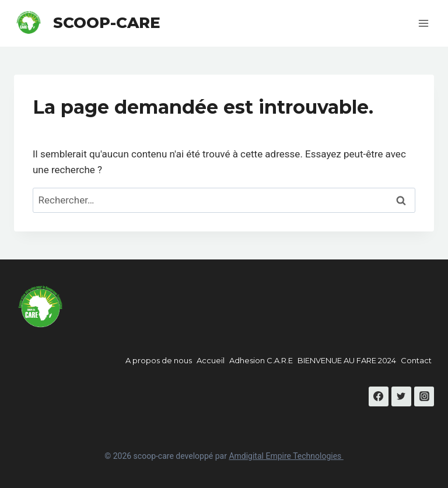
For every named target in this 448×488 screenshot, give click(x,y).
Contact (416, 360)
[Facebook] (379, 396)
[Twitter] (401, 396)
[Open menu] (423, 23)
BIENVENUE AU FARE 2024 (347, 360)
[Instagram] (424, 396)
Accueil (211, 360)
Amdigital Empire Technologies (286, 456)
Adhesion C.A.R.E (261, 360)
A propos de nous (159, 360)
